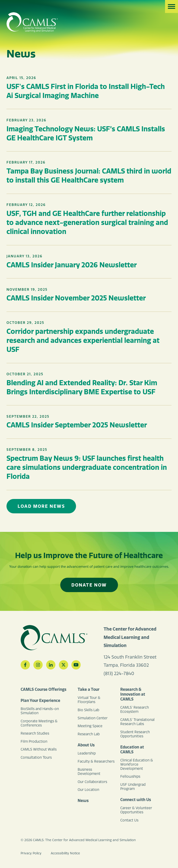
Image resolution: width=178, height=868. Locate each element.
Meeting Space (90, 726)
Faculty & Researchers (96, 761)
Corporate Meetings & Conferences (39, 723)
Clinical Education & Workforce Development (137, 764)
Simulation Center (93, 718)
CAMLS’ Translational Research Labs (137, 722)
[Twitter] (64, 665)
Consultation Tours (36, 758)
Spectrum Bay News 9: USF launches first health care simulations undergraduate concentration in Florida (87, 467)
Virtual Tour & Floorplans (89, 700)
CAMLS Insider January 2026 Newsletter (72, 265)
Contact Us (129, 820)
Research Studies (35, 733)
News (83, 800)
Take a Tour (89, 689)
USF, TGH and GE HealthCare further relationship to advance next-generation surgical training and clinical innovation (87, 223)
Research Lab (89, 734)
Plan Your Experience (40, 700)
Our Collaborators (92, 782)
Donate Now (89, 585)
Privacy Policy (31, 853)
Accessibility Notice (65, 853)
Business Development (89, 772)
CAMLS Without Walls (39, 749)
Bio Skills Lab (88, 710)
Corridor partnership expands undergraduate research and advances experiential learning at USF (83, 340)
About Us (86, 745)
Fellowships (130, 776)
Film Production (34, 742)
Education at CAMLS (132, 749)
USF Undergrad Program (133, 787)
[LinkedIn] (51, 665)
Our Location (88, 790)
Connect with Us (136, 800)
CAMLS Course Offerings (43, 689)
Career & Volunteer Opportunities (136, 810)
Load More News (41, 506)
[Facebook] (25, 665)
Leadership (87, 753)
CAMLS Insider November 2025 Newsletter (76, 298)
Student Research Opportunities (135, 734)
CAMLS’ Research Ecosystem (135, 710)
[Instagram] (38, 665)
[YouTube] (76, 665)
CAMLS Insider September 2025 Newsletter (77, 425)
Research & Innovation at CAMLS (133, 694)
